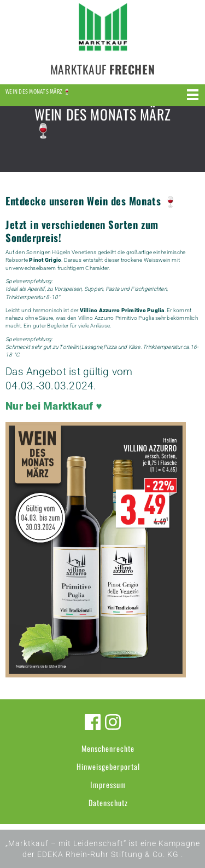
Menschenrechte (108, 748)
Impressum (108, 784)
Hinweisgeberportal (108, 766)
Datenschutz (108, 803)
